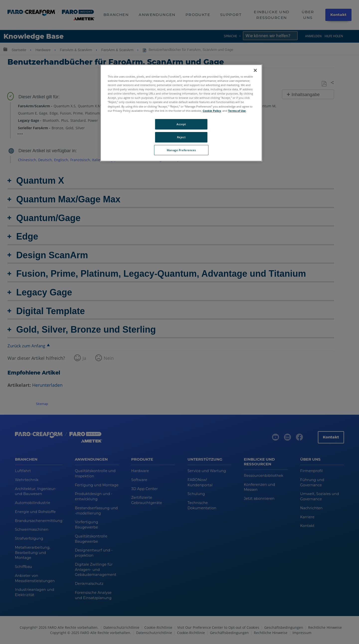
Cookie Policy (212, 111)
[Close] (255, 70)
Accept (181, 124)
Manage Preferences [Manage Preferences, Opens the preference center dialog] (181, 150)
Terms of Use (237, 111)
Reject (181, 137)
